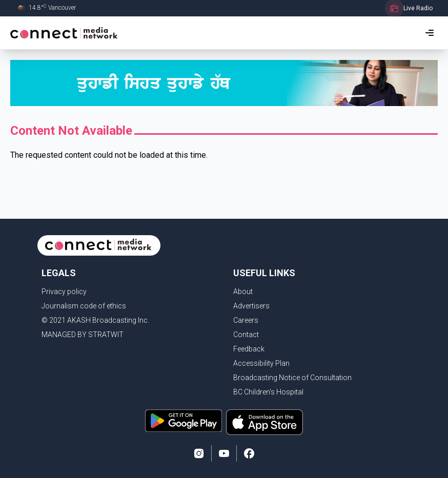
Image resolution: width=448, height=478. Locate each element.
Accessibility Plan (261, 363)
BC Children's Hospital (268, 392)
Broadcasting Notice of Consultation (292, 378)
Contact (246, 335)
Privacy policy (64, 292)
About (243, 292)
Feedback (249, 349)
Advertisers (251, 306)
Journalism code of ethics (84, 306)
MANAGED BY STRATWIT (83, 335)
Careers (246, 320)
